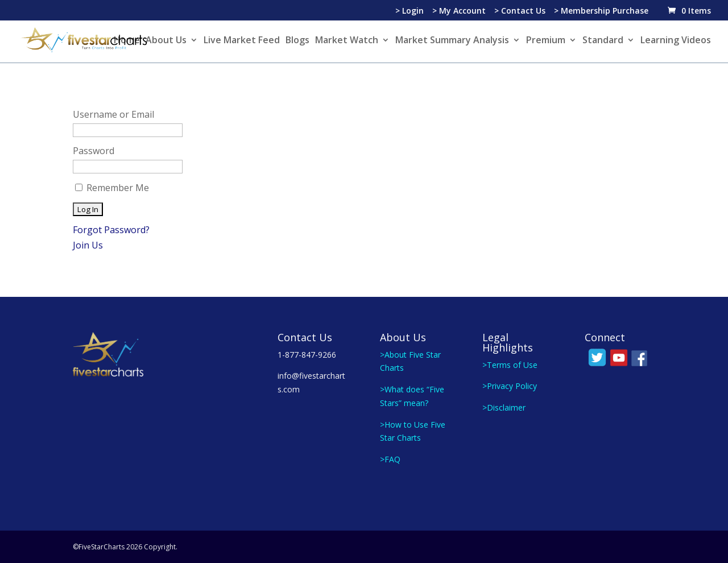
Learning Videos (676, 41)
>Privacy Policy (510, 386)
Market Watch (347, 41)
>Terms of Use (510, 365)
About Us (166, 41)
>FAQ (390, 459)
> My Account (459, 11)
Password (94, 151)
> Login (409, 11)
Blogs (297, 41)
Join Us (88, 245)
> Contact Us (520, 11)
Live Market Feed (242, 41)
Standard (603, 41)
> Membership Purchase (601, 11)
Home (127, 41)
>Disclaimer (504, 407)
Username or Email (113, 114)
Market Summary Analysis (452, 41)
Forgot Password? (111, 230)
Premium (546, 41)
